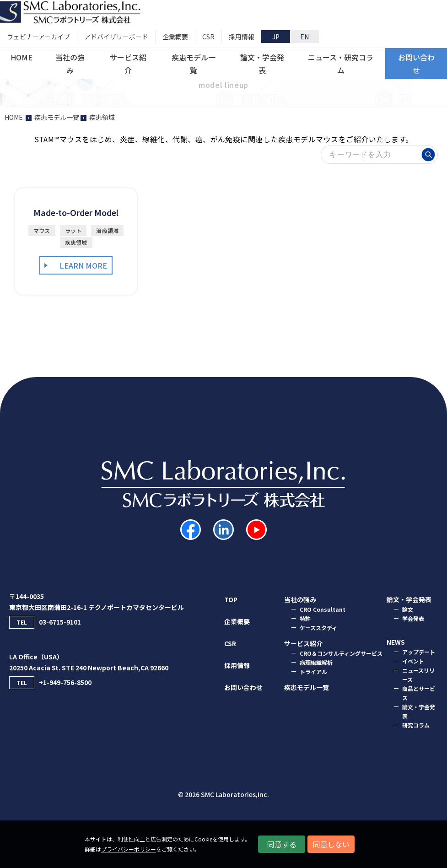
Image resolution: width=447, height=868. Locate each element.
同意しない (331, 844)
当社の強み (300, 599)
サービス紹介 (303, 643)
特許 (305, 618)
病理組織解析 (316, 662)
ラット (73, 230)
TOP (231, 599)
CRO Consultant (323, 609)
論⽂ (408, 609)
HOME (14, 117)
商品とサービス (419, 693)
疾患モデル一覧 (307, 687)
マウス (42, 230)
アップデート (419, 652)
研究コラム (416, 725)
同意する (282, 844)
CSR (230, 643)
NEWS (396, 642)
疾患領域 (76, 242)
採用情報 (237, 665)
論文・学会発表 (419, 711)
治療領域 (107, 230)
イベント (413, 661)
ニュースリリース (418, 675)
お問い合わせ (243, 687)
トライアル (313, 671)
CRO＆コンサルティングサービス (341, 653)
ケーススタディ (318, 628)
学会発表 (413, 618)
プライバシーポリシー (129, 849)
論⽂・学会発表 (409, 599)
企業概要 (237, 621)
